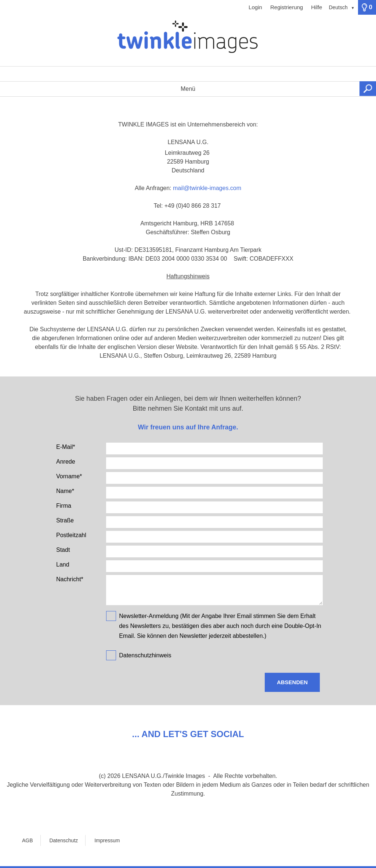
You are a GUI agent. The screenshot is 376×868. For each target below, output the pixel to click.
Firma (64, 506)
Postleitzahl (71, 535)
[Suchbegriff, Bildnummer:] (188, 74)
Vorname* (69, 476)
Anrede (66, 462)
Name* (65, 491)
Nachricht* (70, 579)
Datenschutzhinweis (145, 655)
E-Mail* (66, 447)
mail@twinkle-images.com (207, 188)
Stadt (63, 550)
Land (63, 565)
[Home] (188, 40)
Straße (65, 520)
